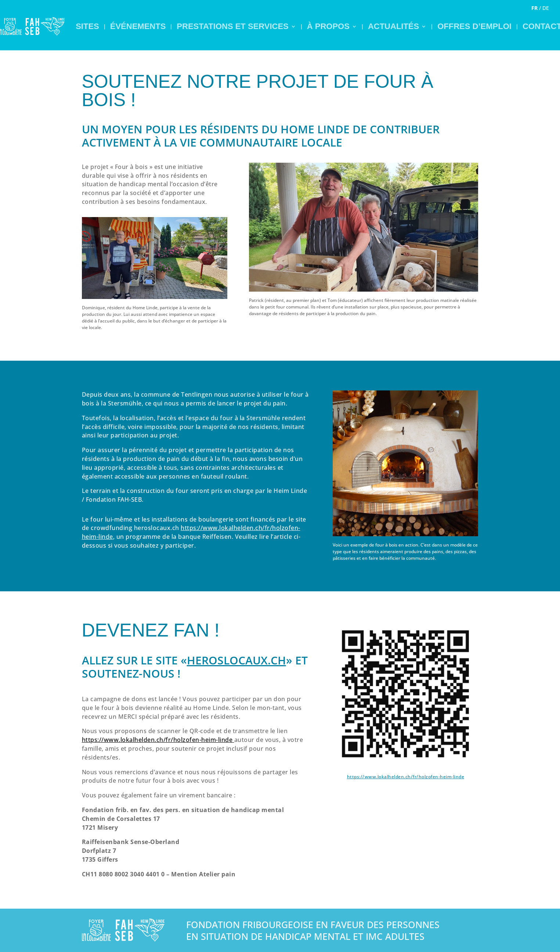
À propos (328, 26)
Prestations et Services (232, 26)
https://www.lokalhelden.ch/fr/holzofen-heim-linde (406, 777)
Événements (138, 26)
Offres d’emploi (474, 26)
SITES (87, 26)
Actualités (393, 26)
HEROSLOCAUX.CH (236, 660)
